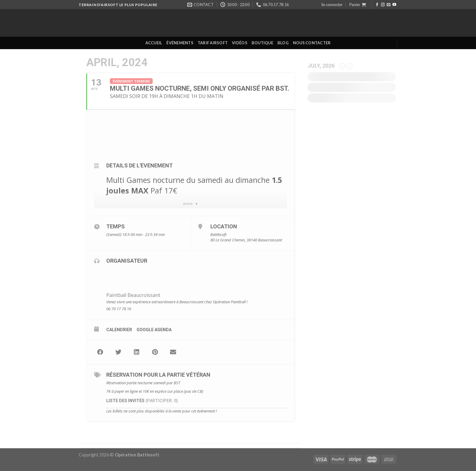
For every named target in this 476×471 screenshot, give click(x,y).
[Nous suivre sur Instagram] (383, 5)
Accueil (154, 43)
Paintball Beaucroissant (133, 295)
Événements (180, 43)
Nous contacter (312, 43)
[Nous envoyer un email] (389, 5)
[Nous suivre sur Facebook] (377, 5)
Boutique (262, 43)
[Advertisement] (352, 221)
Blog (283, 43)
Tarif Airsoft (213, 43)
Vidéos (240, 43)
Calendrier (119, 330)
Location (224, 226)
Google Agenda (154, 330)
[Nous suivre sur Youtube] (394, 5)
